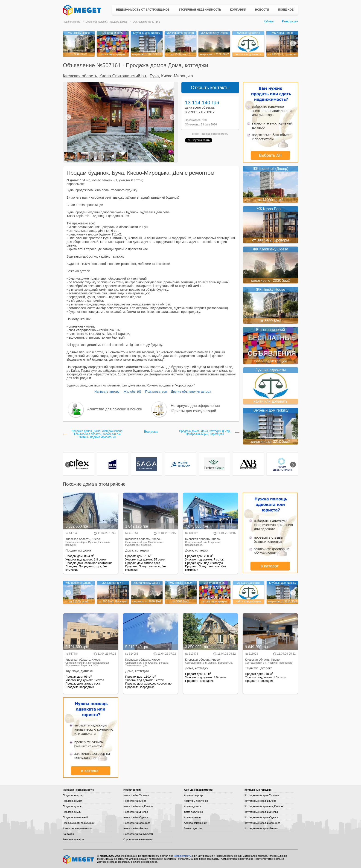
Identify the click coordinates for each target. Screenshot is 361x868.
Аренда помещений (195, 823)
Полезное (286, 10)
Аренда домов (192, 806)
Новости (262, 10)
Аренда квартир (193, 795)
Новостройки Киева (135, 801)
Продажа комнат (73, 801)
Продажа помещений (75, 817)
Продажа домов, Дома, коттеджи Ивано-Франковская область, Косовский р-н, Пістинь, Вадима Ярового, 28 (98, 434)
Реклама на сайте (73, 839)
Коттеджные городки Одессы (261, 817)
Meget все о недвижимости (79, 859)
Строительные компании (138, 839)
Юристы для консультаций (194, 411)
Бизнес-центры (193, 828)
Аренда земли (192, 817)
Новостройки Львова (135, 828)
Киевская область (80, 76)
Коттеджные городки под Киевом (264, 806)
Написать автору (107, 392)
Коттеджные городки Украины (262, 795)
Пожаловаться (156, 392)
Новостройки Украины (136, 795)
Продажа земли (72, 812)
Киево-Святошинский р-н (123, 76)
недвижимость (220, 134)
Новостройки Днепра (136, 812)
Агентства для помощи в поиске (115, 409)
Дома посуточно (193, 812)
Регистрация (290, 21)
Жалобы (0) (132, 392)
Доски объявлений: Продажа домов (107, 22)
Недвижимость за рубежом (79, 823)
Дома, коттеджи (188, 65)
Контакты (68, 834)
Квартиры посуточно (196, 801)
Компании (238, 10)
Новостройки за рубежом (138, 834)
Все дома (151, 432)
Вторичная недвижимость (200, 10)
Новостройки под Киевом (138, 806)
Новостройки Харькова (137, 823)
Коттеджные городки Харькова (262, 823)
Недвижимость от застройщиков (143, 10)
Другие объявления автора (191, 392)
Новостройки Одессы (136, 817)
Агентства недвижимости (78, 828)
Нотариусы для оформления (195, 406)
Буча (154, 76)
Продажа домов (72, 806)
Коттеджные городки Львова (261, 828)
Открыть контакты (210, 87)
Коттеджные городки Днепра (261, 812)
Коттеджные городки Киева (260, 801)
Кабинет (269, 21)
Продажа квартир (73, 795)
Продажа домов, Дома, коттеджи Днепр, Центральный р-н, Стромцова (205, 433)
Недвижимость (72, 22)
